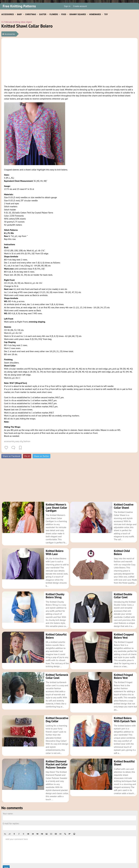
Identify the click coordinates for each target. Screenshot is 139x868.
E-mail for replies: (11, 805)
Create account (80, 6)
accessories (9, 441)
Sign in (67, 6)
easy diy (19, 441)
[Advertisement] (69, 61)
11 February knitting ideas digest (17, 22)
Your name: (8, 795)
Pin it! (27, 456)
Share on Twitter (41, 456)
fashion (27, 441)
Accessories (10, 34)
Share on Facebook (11, 456)
